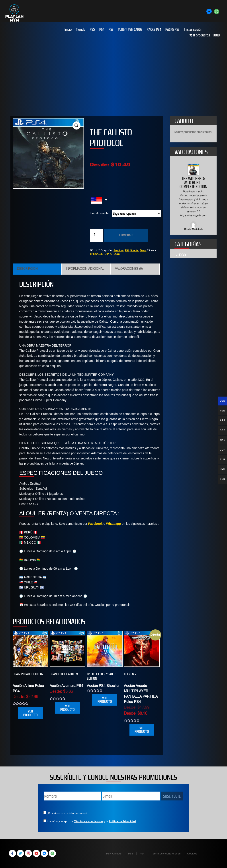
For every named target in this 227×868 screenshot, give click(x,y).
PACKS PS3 (172, 29)
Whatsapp (113, 524)
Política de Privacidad (122, 822)
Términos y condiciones (89, 822)
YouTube (36, 853)
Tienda (81, 29)
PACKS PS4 (154, 29)
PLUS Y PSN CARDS (130, 29)
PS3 (111, 29)
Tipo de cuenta (99, 213)
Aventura (118, 251)
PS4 (102, 29)
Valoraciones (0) (129, 269)
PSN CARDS (114, 854)
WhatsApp (52, 853)
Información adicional (85, 269)
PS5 (92, 29)
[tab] (37, 269)
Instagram (28, 853)
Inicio (68, 29)
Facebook (95, 524)
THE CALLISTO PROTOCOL (105, 254)
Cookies (192, 854)
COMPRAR (126, 235)
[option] (193, 198)
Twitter (20, 853)
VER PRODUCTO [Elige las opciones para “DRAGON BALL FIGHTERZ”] (30, 713)
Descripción (27, 269)
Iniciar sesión (193, 29)
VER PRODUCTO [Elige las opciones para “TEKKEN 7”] (142, 730)
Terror (143, 251)
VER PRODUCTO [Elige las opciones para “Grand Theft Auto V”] (68, 708)
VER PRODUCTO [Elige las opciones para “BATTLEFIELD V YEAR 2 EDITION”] (105, 700)
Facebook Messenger (44, 853)
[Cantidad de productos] (96, 235)
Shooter (134, 251)
